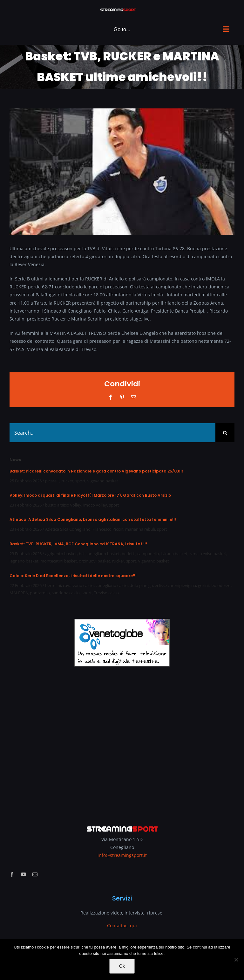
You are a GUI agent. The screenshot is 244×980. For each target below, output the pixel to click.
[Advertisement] (122, 742)
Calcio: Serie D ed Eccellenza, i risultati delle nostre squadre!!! (73, 576)
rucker (67, 481)
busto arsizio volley (63, 505)
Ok (122, 966)
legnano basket (24, 561)
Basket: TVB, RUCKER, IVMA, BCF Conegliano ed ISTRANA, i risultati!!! (78, 544)
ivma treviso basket (208, 554)
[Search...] (112, 433)
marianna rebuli (140, 529)
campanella (148, 554)
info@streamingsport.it (122, 855)
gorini (203, 585)
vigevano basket (103, 481)
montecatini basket (59, 561)
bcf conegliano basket (99, 554)
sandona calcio (66, 593)
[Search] (225, 433)
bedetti (129, 554)
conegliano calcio (112, 585)
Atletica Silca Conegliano (68, 529)
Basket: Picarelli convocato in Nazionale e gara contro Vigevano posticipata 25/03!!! (96, 471)
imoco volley (95, 505)
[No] (236, 960)
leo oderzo (221, 585)
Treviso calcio (106, 593)
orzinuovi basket (95, 561)
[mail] (35, 874)
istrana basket (174, 554)
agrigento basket (61, 554)
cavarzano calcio (78, 585)
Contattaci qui (122, 925)
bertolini (53, 585)
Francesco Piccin (108, 529)
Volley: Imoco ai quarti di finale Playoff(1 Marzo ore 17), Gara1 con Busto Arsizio (90, 495)
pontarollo (40, 593)
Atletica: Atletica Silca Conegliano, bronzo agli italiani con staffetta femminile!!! (93, 519)
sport (80, 481)
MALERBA (19, 593)
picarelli (52, 481)
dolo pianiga (141, 585)
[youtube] (24, 874)
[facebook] (12, 874)
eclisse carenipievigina (175, 585)
